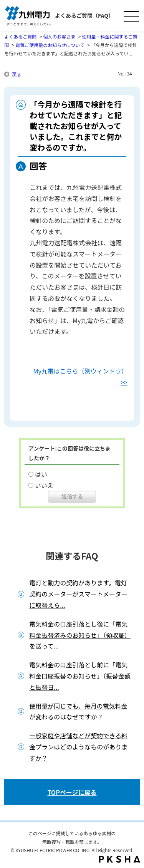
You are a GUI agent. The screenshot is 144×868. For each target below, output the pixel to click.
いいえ (44, 485)
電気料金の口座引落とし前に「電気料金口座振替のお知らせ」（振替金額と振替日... (80, 676)
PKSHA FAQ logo (120, 859)
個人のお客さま (59, 36)
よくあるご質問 (20, 36)
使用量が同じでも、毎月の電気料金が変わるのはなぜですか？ (78, 711)
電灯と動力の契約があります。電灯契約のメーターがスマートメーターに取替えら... (78, 594)
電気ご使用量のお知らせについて (50, 45)
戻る (17, 74)
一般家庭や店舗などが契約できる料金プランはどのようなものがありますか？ (78, 747)
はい (41, 474)
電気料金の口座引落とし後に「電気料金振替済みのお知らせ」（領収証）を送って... (80, 635)
